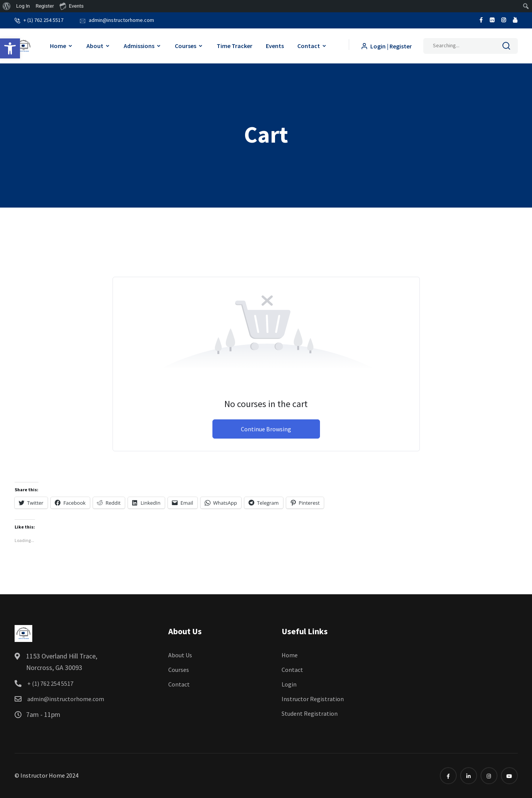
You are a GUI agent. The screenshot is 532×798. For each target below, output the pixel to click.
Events (275, 46)
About (95, 46)
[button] (10, 48)
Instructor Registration (313, 699)
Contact (309, 46)
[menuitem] (7, 6)
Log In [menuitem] (23, 6)
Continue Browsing (266, 429)
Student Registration (310, 713)
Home (58, 46)
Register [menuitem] (45, 6)
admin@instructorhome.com (121, 20)
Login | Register (386, 46)
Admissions (139, 46)
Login (289, 684)
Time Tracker (235, 46)
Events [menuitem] (71, 6)
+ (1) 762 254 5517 (43, 20)
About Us (180, 655)
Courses (186, 46)
